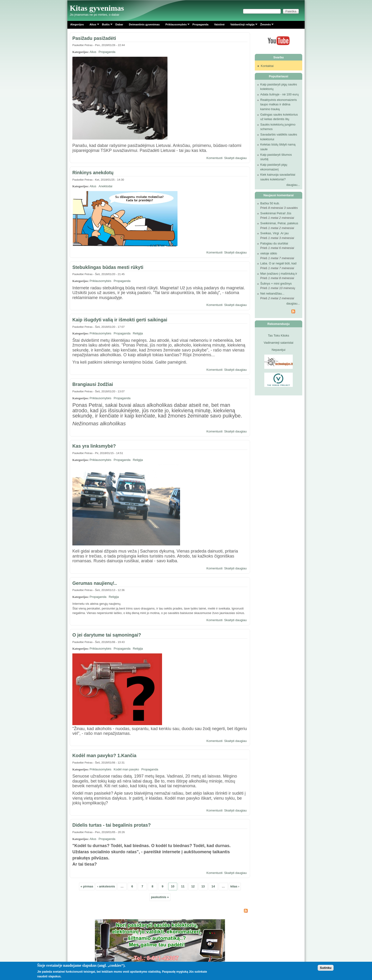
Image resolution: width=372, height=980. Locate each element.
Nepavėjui (279, 350)
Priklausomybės (176, 25)
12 (193, 886)
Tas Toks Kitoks (278, 335)
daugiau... (293, 185)
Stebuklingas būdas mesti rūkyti (108, 267)
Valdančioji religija (242, 25)
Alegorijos (77, 24)
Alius (93, 25)
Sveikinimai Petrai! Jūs (276, 213)
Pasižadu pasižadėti (94, 38)
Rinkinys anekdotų (93, 173)
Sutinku (326, 968)
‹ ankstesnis (106, 886)
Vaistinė (219, 24)
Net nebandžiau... (272, 293)
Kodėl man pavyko (126, 769)
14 (213, 886)
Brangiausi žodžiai (93, 384)
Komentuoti (214, 158)
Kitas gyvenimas (97, 8)
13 (203, 886)
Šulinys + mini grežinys (276, 284)
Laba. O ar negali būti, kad (278, 263)
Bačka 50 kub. (270, 203)
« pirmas (87, 886)
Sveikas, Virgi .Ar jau (274, 233)
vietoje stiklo (269, 253)
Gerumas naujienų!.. (95, 583)
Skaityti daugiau (235, 158)
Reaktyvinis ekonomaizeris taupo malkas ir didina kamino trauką (279, 104)
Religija (138, 333)
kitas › (235, 886)
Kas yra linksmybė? (94, 446)
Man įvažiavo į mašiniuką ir (279, 274)
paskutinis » (160, 897)
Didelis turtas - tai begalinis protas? (112, 825)
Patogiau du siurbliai (274, 243)
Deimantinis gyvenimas (144, 24)
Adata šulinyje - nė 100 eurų (279, 94)
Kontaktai (267, 66)
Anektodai (106, 186)
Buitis (106, 25)
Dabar (119, 24)
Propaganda (200, 24)
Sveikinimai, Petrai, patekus (279, 223)
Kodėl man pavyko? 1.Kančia (104, 755)
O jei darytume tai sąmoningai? (107, 635)
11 (183, 886)
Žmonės (266, 25)
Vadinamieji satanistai (279, 343)
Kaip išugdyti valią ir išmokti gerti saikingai (120, 320)
